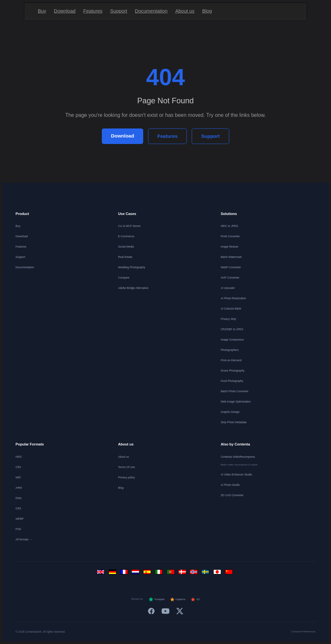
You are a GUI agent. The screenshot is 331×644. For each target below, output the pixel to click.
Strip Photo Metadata (234, 422)
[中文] (230, 573)
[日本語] (218, 573)
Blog (207, 11)
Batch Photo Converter (235, 391)
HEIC (19, 457)
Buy (42, 11)
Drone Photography (233, 371)
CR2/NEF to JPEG (232, 329)
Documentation (151, 11)
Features (93, 11)
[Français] (125, 573)
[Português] (171, 573)
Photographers (230, 350)
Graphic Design (230, 412)
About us (185, 11)
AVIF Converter (230, 278)
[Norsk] (195, 573)
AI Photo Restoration (233, 298)
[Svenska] (206, 573)
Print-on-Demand (231, 360)
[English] (101, 573)
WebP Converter (231, 267)
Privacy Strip (229, 319)
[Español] (148, 573)
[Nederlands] (136, 573)
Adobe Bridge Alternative (133, 288)
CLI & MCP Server (129, 226)
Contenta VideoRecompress (238, 457)
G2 (195, 599)
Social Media (126, 247)
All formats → (24, 539)
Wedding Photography (132, 267)
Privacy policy (126, 477)
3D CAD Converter (232, 495)
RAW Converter (230, 236)
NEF (18, 477)
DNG (19, 498)
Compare (124, 278)
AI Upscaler (228, 288)
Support (119, 11)
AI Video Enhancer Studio (236, 475)
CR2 (18, 467)
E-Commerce (126, 236)
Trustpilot (156, 599)
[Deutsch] (113, 573)
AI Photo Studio (230, 485)
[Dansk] (183, 573)
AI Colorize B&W (231, 309)
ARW (19, 488)
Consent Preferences (303, 632)
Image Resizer (230, 247)
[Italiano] (160, 573)
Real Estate (125, 257)
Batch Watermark (231, 257)
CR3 (18, 508)
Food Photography (232, 381)
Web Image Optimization (236, 402)
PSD (18, 529)
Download (65, 11)
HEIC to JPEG (230, 226)
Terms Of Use (126, 467)
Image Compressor (232, 340)
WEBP (20, 519)
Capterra (178, 599)
